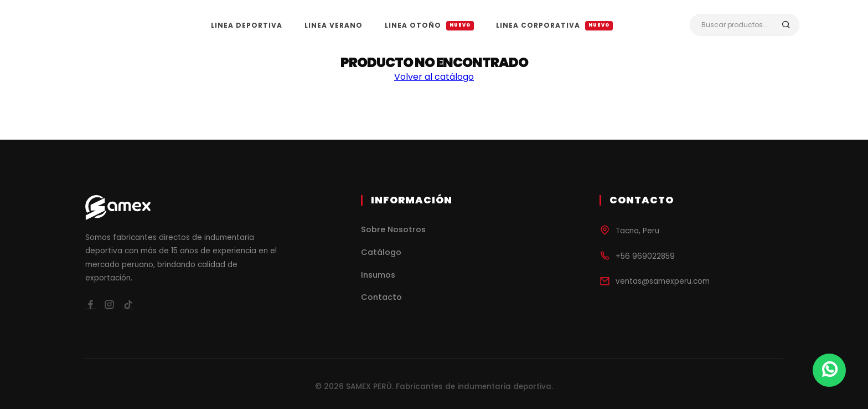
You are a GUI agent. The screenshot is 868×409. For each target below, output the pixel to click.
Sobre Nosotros (393, 229)
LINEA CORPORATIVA (554, 25)
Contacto (381, 297)
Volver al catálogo (434, 77)
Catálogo (381, 252)
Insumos (378, 275)
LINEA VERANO (334, 25)
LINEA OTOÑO (429, 25)
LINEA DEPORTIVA (247, 25)
